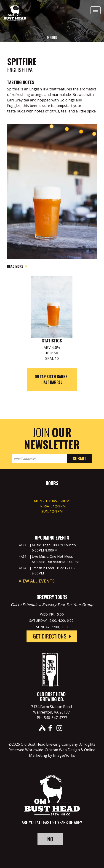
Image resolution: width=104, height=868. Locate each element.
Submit (80, 459)
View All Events (37, 581)
